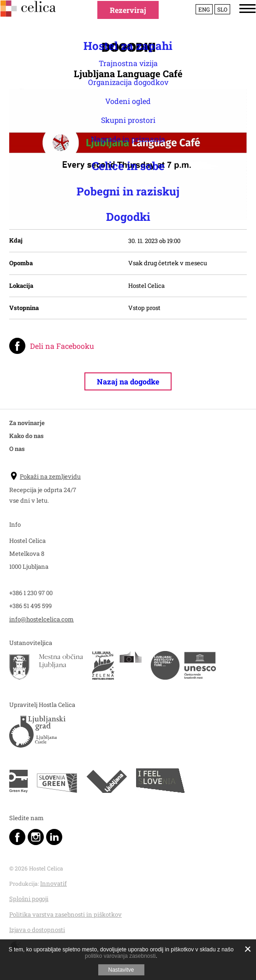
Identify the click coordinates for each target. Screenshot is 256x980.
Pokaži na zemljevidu (45, 476)
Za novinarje (27, 423)
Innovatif (54, 883)
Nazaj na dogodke (128, 381)
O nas (17, 449)
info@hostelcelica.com (42, 619)
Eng (195, 23)
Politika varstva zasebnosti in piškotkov (65, 914)
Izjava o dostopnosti (37, 930)
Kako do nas (27, 436)
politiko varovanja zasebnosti (120, 956)
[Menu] (239, 22)
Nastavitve (121, 970)
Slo (214, 23)
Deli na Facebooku (62, 346)
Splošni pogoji (29, 899)
